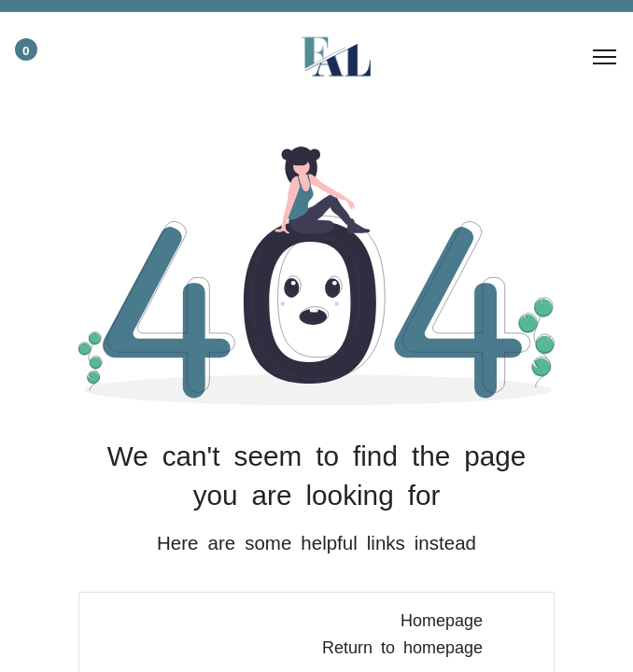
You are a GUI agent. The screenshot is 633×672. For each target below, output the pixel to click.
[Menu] (605, 57)
